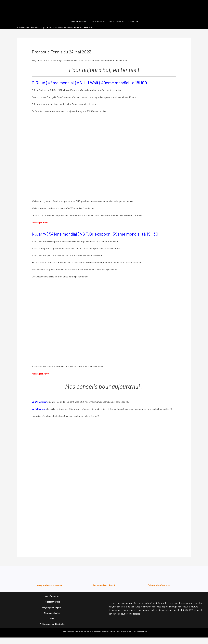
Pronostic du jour (40, 27)
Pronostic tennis (57, 27)
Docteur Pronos (24, 27)
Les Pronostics (98, 22)
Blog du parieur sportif (52, 610)
